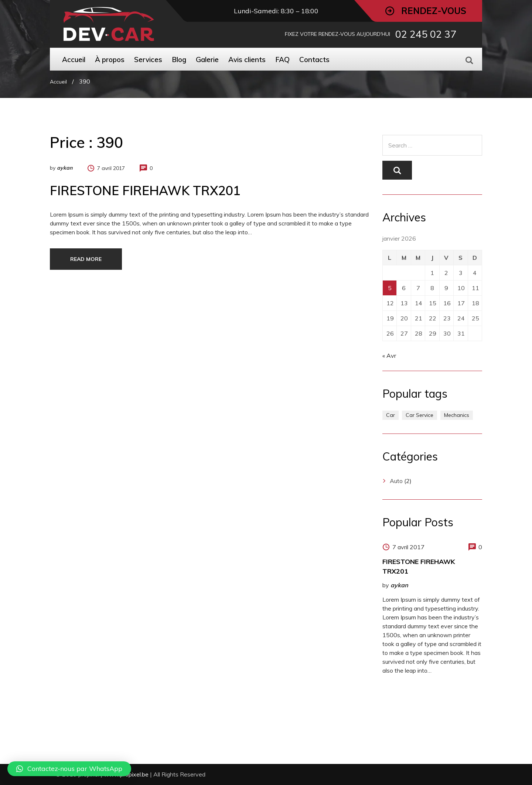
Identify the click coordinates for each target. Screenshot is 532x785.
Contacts (314, 60)
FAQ (282, 60)
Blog (179, 60)
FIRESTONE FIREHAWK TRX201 (145, 191)
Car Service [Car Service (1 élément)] (420, 415)
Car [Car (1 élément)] (391, 415)
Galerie (207, 60)
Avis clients (247, 60)
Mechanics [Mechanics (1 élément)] (457, 415)
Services (148, 60)
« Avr (389, 356)
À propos (110, 60)
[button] (69, 769)
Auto (396, 481)
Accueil (74, 60)
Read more (86, 259)
